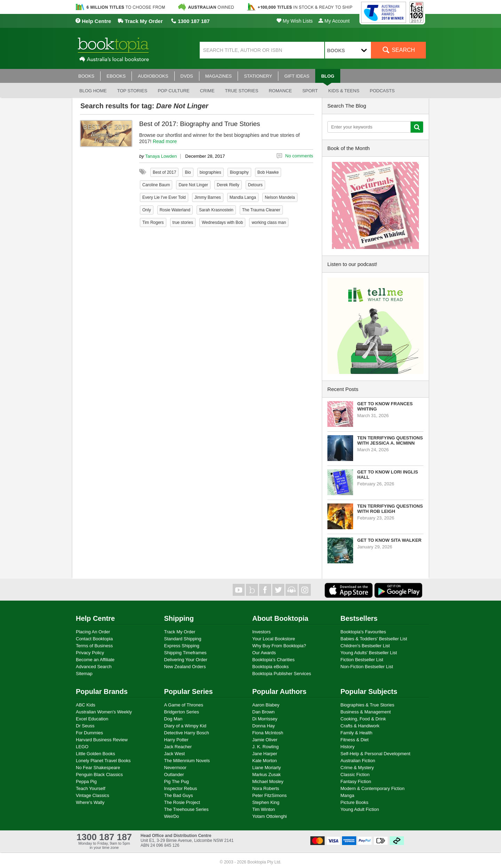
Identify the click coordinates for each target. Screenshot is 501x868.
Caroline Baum (156, 185)
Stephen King (266, 802)
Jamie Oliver (265, 740)
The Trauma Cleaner (261, 210)
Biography (239, 172)
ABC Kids (86, 705)
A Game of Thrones (184, 705)
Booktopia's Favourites (363, 632)
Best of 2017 (164, 172)
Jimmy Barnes (208, 197)
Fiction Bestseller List (362, 660)
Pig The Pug (177, 781)
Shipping (179, 618)
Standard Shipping (183, 639)
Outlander (174, 775)
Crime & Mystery (357, 768)
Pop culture (173, 91)
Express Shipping (182, 646)
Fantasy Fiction (356, 781)
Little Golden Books (96, 754)
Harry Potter (176, 740)
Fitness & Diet (355, 740)
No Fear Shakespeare (98, 768)
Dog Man (173, 719)
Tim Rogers (153, 222)
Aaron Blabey (266, 705)
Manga (348, 795)
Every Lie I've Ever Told (164, 197)
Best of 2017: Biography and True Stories (200, 124)
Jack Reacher (178, 747)
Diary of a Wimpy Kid (185, 726)
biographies (210, 172)
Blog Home (93, 91)
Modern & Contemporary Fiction (373, 788)
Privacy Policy (90, 653)
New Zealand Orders (185, 667)
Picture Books (355, 802)
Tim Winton (264, 809)
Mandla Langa (243, 197)
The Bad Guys (179, 795)
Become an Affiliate (95, 660)
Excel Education (92, 719)
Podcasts (382, 91)
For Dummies (89, 733)
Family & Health (357, 733)
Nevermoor (175, 768)
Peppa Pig (86, 781)
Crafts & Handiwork (360, 726)
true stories (183, 222)
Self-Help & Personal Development (376, 754)
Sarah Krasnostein (216, 210)
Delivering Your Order (186, 660)
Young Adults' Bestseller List (369, 653)
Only (147, 210)
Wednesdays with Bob (222, 222)
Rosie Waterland (175, 210)
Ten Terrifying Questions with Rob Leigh (390, 509)
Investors (261, 632)
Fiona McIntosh (268, 733)
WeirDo (172, 816)
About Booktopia (280, 618)
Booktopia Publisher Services (282, 674)
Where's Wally (90, 802)
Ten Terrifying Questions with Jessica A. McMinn (390, 440)
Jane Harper (265, 754)
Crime (207, 91)
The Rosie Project (182, 802)
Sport (310, 91)
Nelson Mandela (280, 197)
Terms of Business (94, 646)
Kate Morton (265, 761)
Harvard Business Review (102, 740)
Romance (280, 91)
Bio (188, 172)
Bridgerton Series (182, 712)
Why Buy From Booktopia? (279, 646)
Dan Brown (263, 712)
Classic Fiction (355, 775)
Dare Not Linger (193, 185)
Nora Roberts (266, 788)
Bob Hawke (268, 172)
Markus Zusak (267, 775)
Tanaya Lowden (161, 156)
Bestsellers (359, 618)
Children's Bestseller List (365, 646)
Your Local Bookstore (274, 639)
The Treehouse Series (186, 809)
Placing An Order (93, 632)
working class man (269, 222)
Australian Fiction (358, 761)
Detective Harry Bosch (187, 733)
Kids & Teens (344, 91)
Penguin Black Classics (99, 775)
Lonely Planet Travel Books (103, 761)
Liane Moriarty (267, 768)
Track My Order (140, 21)
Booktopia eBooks (271, 667)
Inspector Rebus (181, 788)
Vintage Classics (93, 795)
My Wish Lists (295, 21)
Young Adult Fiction (360, 809)
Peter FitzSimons (269, 795)
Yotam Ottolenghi (269, 816)
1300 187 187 (190, 21)
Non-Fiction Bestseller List (367, 667)
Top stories (132, 91)
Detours (255, 185)
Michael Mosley (268, 781)
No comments (299, 156)
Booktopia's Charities (273, 660)
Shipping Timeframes (185, 653)
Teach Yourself (91, 788)
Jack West (175, 754)
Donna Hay (264, 726)
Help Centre (93, 21)
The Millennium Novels (187, 761)
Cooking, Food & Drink (363, 719)
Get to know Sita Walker (389, 540)
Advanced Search (94, 667)
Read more (165, 141)
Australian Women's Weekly (104, 712)
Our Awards (264, 653)
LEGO (82, 747)
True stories (242, 91)
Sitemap (84, 674)
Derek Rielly (228, 185)
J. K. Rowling (265, 747)
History (348, 747)
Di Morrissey (265, 719)
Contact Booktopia (94, 639)
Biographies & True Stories (368, 705)
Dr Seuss (85, 726)
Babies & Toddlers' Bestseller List (374, 639)
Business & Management (366, 712)
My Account (334, 21)
